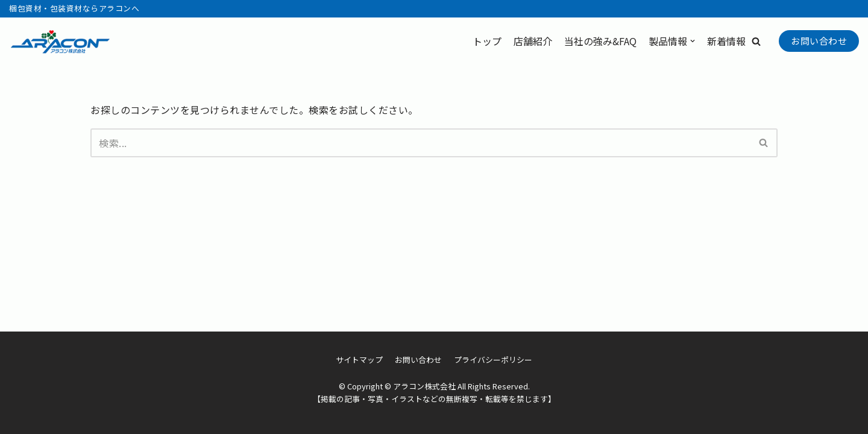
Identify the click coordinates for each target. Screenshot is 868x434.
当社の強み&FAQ (600, 41)
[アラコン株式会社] (60, 41)
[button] (756, 41)
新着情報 (726, 41)
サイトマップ (359, 360)
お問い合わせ (819, 41)
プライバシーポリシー (493, 360)
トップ (487, 41)
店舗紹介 (533, 41)
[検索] (420, 143)
